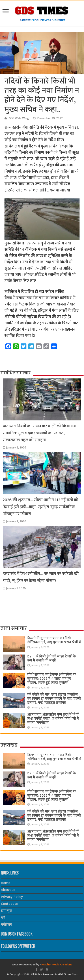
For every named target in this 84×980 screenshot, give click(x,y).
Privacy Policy (12, 897)
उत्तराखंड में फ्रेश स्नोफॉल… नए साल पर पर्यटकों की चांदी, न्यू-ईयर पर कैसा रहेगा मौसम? (41, 577)
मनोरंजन (6, 925)
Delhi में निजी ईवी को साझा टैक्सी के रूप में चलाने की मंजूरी (52, 658)
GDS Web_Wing (19, 118)
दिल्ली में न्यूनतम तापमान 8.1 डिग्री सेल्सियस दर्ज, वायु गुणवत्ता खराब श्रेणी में (54, 640)
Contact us (10, 904)
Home (6, 883)
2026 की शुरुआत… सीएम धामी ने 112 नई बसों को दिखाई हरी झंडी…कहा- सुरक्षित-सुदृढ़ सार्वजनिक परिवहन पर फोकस (41, 507)
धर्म (3, 918)
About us (8, 890)
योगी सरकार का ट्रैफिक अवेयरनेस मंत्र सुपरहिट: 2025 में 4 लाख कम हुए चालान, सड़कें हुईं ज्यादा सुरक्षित (52, 679)
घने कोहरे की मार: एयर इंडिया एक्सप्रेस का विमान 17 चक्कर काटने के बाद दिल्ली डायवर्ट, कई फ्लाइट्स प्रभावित (54, 699)
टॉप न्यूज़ (6, 911)
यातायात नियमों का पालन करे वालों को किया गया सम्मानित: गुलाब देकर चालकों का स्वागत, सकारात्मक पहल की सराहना (40, 433)
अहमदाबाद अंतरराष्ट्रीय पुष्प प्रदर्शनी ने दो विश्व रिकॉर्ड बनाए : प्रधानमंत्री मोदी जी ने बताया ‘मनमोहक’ (53, 719)
